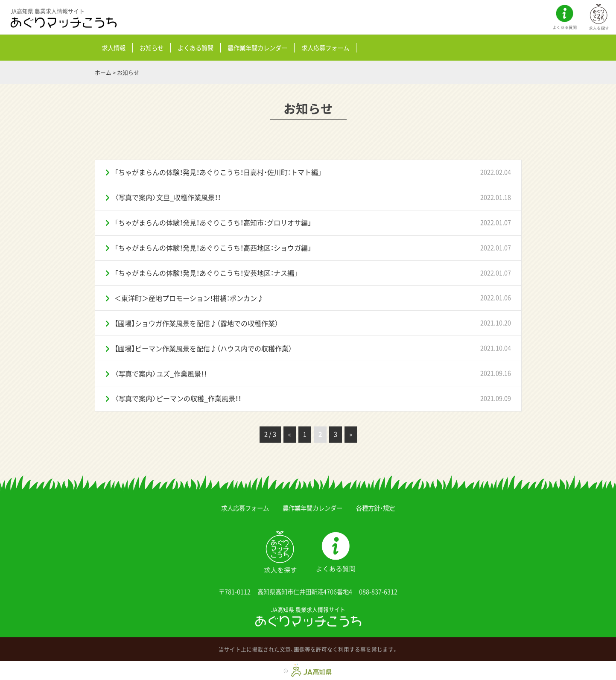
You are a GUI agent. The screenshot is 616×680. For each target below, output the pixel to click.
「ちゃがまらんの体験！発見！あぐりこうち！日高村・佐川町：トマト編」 (218, 172)
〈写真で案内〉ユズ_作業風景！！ (161, 374)
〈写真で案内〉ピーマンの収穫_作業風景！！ (178, 398)
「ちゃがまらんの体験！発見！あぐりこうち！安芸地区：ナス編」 (206, 273)
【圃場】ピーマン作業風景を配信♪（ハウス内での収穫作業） (203, 348)
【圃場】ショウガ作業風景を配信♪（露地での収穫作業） (196, 323)
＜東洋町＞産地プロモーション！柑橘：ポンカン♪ (189, 298)
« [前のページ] (290, 434)
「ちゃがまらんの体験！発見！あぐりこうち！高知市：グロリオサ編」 (213, 222)
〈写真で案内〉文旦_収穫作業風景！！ (168, 197)
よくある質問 (196, 48)
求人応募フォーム (325, 48)
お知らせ (152, 48)
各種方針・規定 (375, 508)
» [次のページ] (351, 434)
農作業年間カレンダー (257, 48)
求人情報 (114, 48)
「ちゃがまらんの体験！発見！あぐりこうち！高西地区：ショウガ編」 (213, 248)
